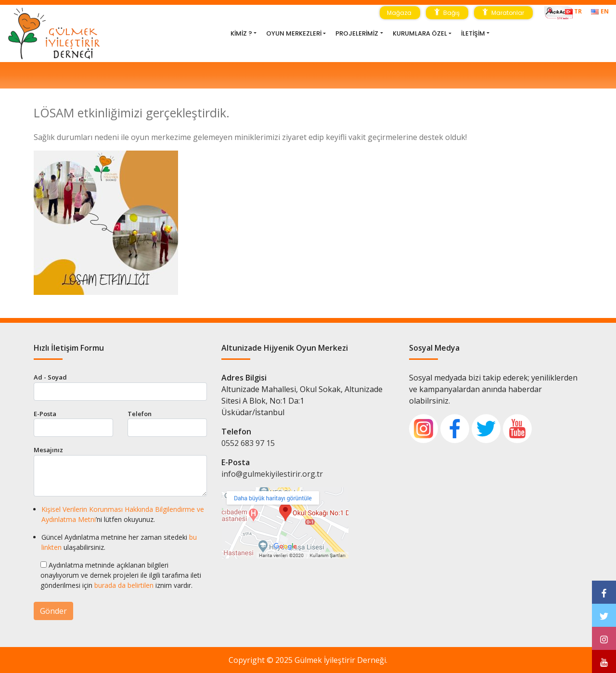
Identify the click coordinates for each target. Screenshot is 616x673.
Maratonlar (503, 12)
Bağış (447, 12)
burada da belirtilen (124, 585)
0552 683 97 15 (248, 443)
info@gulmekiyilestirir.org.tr (272, 474)
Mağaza (400, 13)
